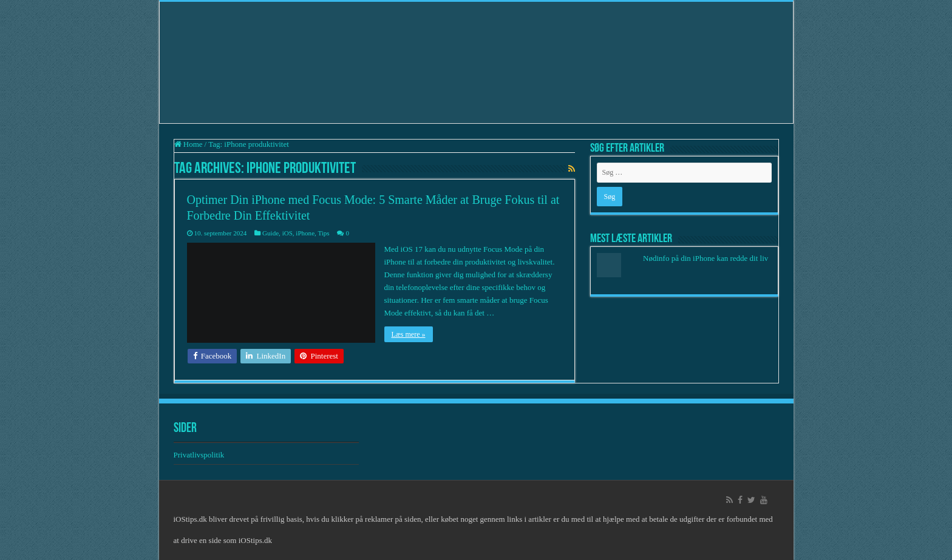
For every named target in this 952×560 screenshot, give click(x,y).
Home (189, 144)
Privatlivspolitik (200, 455)
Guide (270, 233)
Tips (323, 233)
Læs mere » (409, 334)
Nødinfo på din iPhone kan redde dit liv (705, 258)
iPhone (305, 233)
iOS (287, 233)
